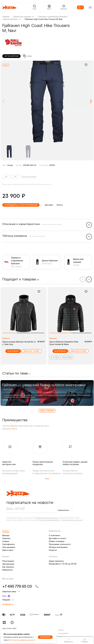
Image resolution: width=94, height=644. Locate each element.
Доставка (49, 205)
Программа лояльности (60, 544)
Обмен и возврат (57, 541)
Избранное (8, 570)
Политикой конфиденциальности (22, 640)
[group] (47, 101)
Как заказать (8, 567)
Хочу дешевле (9, 547)
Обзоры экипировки (58, 547)
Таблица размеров (29, 176)
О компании (54, 535)
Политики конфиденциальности (50, 520)
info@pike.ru (8, 604)
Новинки (6, 538)
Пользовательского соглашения (72, 520)
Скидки (6, 541)
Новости (53, 550)
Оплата (60, 205)
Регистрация (8, 561)
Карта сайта (8, 550)
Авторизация (8, 564)
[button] (91, 101)
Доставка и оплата (57, 538)
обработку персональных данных (47, 518)
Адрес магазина (56, 561)
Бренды (6, 535)
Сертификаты (9, 544)
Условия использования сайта (63, 633)
